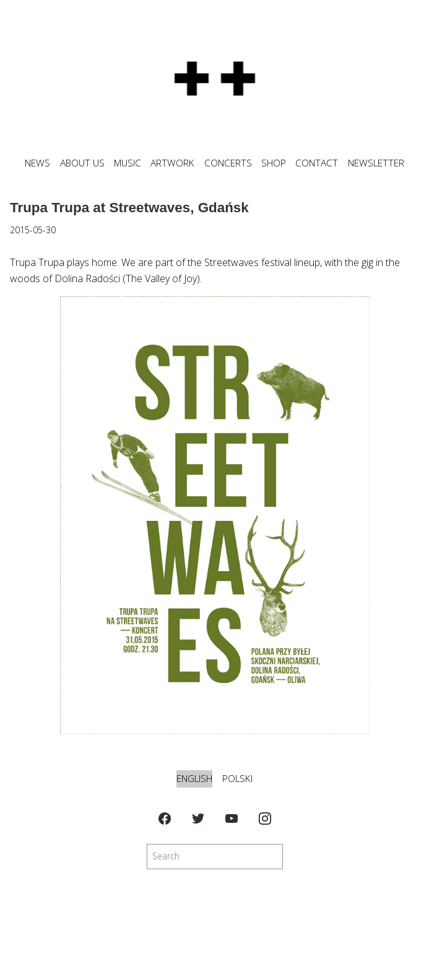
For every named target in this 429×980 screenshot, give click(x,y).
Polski (237, 779)
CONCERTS (228, 163)
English (194, 779)
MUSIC (128, 163)
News (37, 163)
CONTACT (317, 163)
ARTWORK (172, 163)
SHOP (274, 163)
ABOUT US (82, 163)
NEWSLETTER (376, 163)
